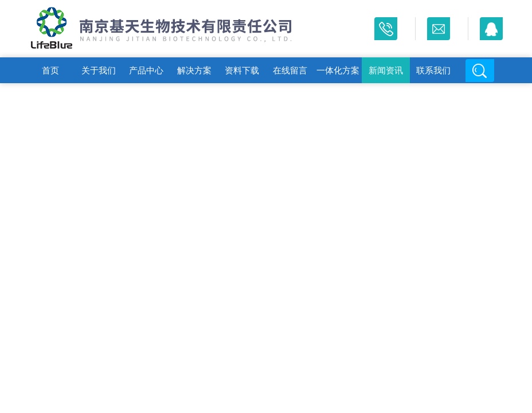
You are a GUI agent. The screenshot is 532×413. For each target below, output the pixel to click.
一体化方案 (338, 70)
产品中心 (146, 70)
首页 (50, 70)
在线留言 (290, 70)
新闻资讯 (386, 70)
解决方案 (194, 70)
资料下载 (242, 70)
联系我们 (433, 70)
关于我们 (99, 70)
